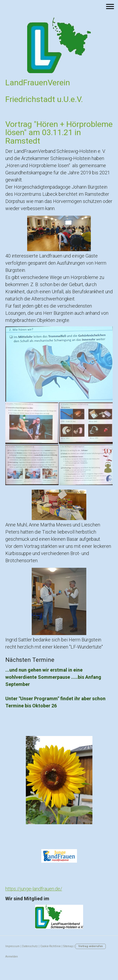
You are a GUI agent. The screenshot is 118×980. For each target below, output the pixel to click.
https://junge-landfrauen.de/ (34, 889)
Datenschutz (30, 946)
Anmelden (12, 957)
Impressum (13, 946)
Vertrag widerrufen (91, 946)
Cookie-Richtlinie (50, 946)
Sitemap (68, 946)
